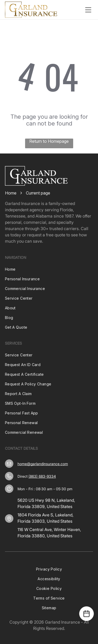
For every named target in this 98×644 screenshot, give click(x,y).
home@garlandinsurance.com (43, 464)
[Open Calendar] (87, 614)
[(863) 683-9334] (9, 476)
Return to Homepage (49, 141)
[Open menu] (88, 10)
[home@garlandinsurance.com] (9, 464)
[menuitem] (49, 269)
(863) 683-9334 (42, 476)
